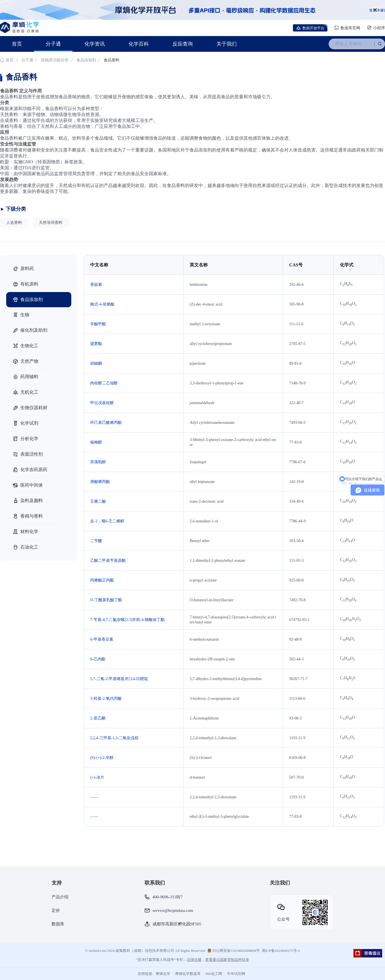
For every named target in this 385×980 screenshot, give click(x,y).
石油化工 (25, 547)
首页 (17, 44)
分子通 (53, 44)
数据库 (58, 924)
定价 (56, 910)
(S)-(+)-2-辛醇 (102, 758)
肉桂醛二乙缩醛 (104, 383)
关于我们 (227, 44)
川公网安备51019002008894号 (234, 951)
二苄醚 (96, 541)
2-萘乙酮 (98, 718)
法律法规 (194, 960)
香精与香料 (28, 516)
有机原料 (25, 284)
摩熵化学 (163, 974)
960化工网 (214, 974)
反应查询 (183, 44)
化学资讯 (95, 44)
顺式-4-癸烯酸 (102, 304)
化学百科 (139, 44)
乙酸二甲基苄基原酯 (108, 561)
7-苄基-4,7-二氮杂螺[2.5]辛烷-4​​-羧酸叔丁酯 (127, 620)
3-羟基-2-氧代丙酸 (106, 699)
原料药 (23, 269)
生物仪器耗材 (30, 408)
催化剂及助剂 (30, 330)
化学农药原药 (30, 470)
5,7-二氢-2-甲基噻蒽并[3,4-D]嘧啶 (119, 679)
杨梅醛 (96, 442)
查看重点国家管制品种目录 (227, 960)
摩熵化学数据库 (188, 974)
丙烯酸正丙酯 (102, 580)
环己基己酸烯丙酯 (106, 423)
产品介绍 (60, 897)
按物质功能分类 (55, 60)
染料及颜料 (28, 501)
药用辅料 (25, 377)
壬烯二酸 (98, 501)
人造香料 (14, 223)
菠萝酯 (96, 344)
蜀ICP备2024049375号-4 (281, 951)
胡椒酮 (96, 363)
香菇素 (96, 285)
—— (94, 797)
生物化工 (25, 346)
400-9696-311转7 (168, 897)
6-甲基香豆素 (102, 639)
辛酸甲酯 (98, 324)
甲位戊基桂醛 (102, 403)
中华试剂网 (236, 974)
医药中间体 (28, 485)
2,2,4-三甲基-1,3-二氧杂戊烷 (114, 738)
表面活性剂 (28, 454)
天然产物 (25, 361)
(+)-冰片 (97, 777)
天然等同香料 (51, 223)
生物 (21, 315)
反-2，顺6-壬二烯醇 (107, 521)
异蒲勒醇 (98, 462)
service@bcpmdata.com (173, 910)
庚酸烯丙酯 (100, 482)
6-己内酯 (98, 659)
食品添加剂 (86, 60)
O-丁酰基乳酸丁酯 (106, 600)
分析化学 (25, 439)
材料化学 (25, 532)
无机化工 (25, 392)
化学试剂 (25, 423)
